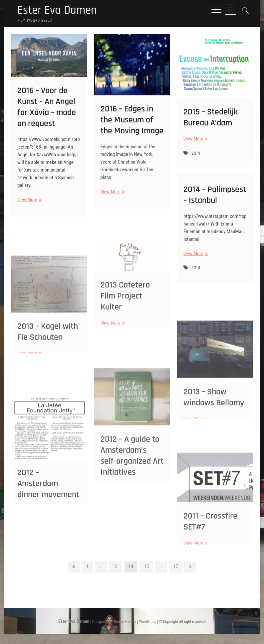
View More (29, 206)
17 (177, 566)
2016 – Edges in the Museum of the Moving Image (132, 125)
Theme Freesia (125, 622)
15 (148, 566)
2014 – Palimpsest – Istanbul (215, 198)
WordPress (148, 622)
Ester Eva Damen (58, 11)
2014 (196, 157)
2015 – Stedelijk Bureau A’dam (211, 122)
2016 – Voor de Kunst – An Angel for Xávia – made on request (47, 113)
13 (117, 566)
